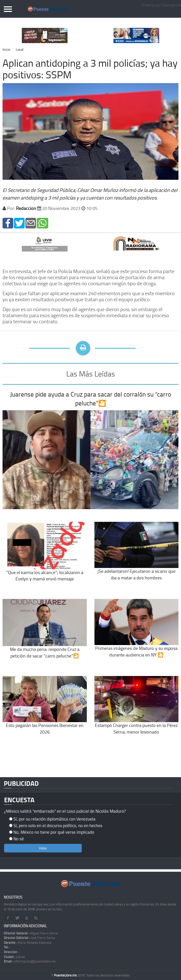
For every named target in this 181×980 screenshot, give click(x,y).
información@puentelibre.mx (30, 961)
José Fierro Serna (29, 938)
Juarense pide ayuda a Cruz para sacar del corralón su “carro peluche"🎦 (91, 399)
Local (20, 49)
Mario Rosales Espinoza (28, 942)
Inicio (6, 49)
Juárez (14, 957)
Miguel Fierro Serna (31, 933)
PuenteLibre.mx (66, 975)
